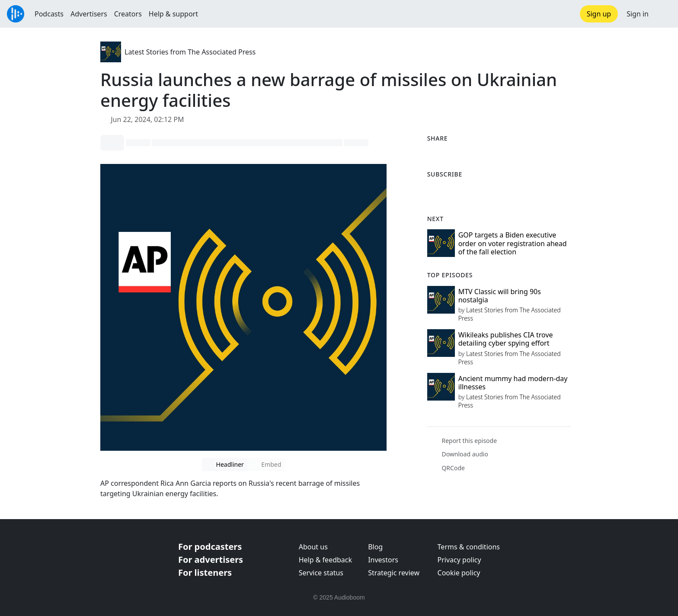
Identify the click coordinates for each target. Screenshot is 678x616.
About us (313, 547)
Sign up (599, 14)
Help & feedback (325, 560)
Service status (321, 573)
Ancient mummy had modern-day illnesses (513, 383)
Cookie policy (459, 573)
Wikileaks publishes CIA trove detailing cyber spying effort (506, 339)
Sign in (638, 14)
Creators (128, 14)
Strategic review (394, 573)
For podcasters (210, 547)
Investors (383, 560)
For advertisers (211, 560)
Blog (375, 547)
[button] (663, 14)
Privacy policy (459, 560)
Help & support (173, 14)
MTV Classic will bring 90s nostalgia (500, 296)
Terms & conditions (469, 547)
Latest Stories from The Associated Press (190, 52)
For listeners (205, 573)
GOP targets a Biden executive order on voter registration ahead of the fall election (513, 243)
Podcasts (49, 14)
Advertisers (89, 14)
